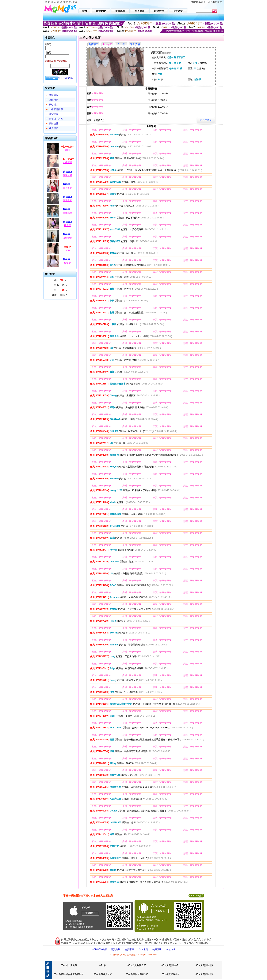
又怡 (67, 250)
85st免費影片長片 (171, 974)
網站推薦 (54, 114)
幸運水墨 (67, 213)
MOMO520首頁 (99, 949)
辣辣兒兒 (67, 175)
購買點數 (115, 949)
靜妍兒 (67, 263)
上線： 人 (59, 280)
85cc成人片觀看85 (137, 965)
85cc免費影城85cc (171, 965)
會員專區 (129, 949)
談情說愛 (54, 124)
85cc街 (103, 965)
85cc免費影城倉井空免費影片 (69, 974)
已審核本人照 (56, 119)
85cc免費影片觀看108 (137, 974)
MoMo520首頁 (198, 2)
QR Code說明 (196, 896)
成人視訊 (54, 128)
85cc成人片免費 (69, 965)
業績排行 (54, 95)
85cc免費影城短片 (205, 965)
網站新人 (54, 105)
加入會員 (143, 949)
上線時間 (54, 100)
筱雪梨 (67, 225)
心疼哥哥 (67, 162)
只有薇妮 (67, 188)
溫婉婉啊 (67, 238)
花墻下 (67, 150)
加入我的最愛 (215, 2)
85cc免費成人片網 (103, 974)
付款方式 (171, 949)
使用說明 (157, 949)
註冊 (60, 78)
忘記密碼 (68, 78)
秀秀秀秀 (67, 200)
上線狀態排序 (56, 109)
